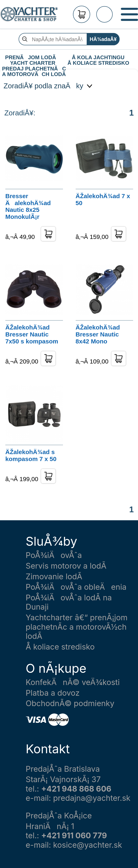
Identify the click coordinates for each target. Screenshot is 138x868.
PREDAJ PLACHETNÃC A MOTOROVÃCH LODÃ (34, 69)
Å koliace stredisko (60, 647)
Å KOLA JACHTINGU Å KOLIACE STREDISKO (98, 58)
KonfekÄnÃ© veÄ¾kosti (73, 682)
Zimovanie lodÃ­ (54, 577)
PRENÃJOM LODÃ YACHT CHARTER (33, 58)
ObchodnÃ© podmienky (70, 703)
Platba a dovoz (53, 693)
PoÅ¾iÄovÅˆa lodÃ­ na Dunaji (69, 602)
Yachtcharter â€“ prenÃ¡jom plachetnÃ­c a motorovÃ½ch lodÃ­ (77, 627)
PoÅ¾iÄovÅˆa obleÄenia (76, 587)
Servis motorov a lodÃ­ (66, 566)
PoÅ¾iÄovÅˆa (54, 555)
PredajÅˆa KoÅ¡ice (59, 816)
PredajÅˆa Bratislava (63, 769)
